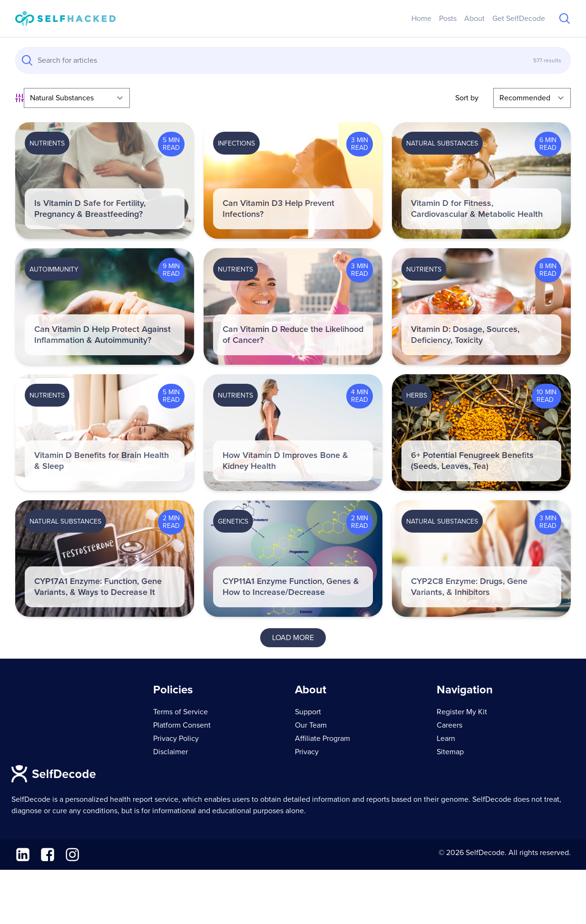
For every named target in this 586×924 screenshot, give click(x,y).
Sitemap (450, 752)
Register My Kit (462, 712)
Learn (446, 739)
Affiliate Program (322, 739)
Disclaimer (171, 752)
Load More (293, 638)
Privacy (307, 752)
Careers (449, 725)
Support (308, 712)
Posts (448, 19)
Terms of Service (181, 712)
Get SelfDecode (519, 19)
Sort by (467, 98)
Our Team (311, 725)
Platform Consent (182, 725)
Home (421, 19)
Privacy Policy (176, 739)
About (474, 19)
